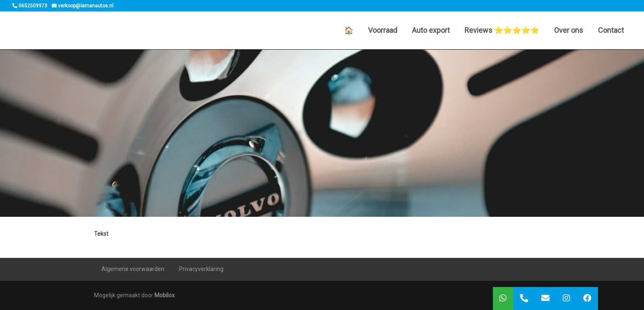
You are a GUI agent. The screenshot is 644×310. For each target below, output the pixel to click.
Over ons (569, 30)
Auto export (431, 30)
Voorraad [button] (383, 30)
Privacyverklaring (201, 269)
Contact (611, 30)
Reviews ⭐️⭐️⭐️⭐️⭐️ (502, 30)
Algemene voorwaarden (133, 269)
